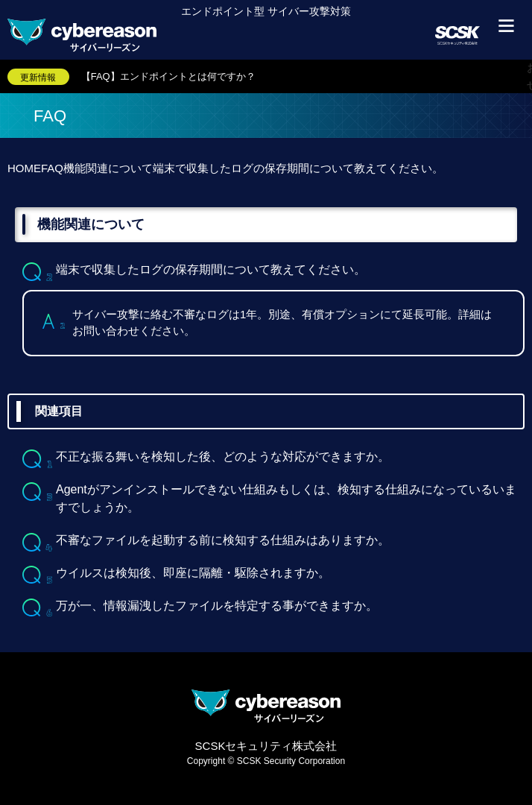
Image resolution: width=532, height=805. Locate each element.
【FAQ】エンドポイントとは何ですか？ (168, 76)
